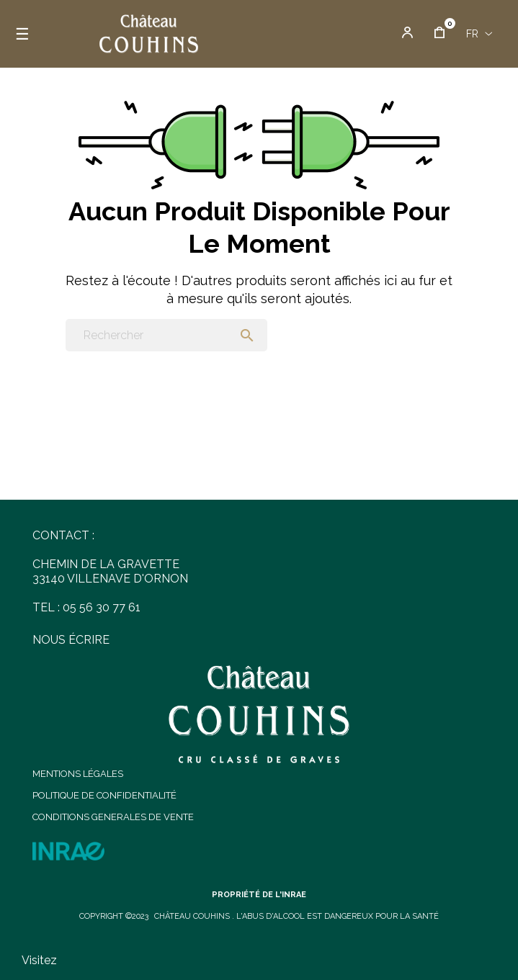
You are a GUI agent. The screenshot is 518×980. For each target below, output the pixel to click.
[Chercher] (166, 335)
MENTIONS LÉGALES (78, 774)
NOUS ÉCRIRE (71, 640)
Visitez (39, 960)
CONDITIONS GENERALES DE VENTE (113, 817)
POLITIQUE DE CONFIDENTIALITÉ (104, 795)
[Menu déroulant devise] (479, 34)
